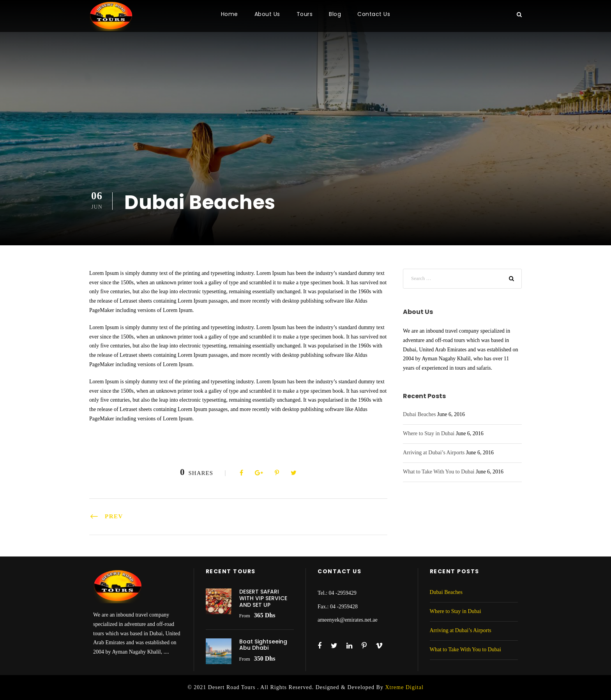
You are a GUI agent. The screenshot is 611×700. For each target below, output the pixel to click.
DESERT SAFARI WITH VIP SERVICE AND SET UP (263, 598)
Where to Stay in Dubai (429, 433)
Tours (305, 14)
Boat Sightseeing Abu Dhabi (263, 645)
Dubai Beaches (419, 414)
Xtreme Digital (404, 687)
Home (230, 14)
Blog (335, 14)
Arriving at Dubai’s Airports (434, 453)
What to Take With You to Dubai (439, 472)
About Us (267, 14)
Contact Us (374, 14)
